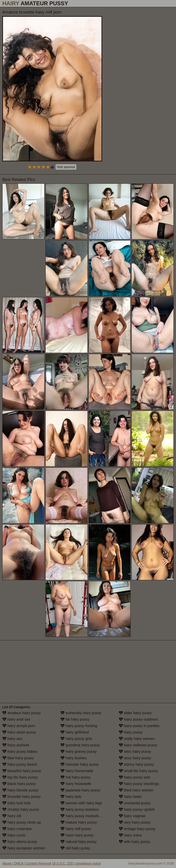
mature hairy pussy (79, 822)
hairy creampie (17, 829)
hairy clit (12, 816)
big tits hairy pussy (20, 777)
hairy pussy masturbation (84, 816)
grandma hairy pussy (80, 745)
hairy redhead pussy (138, 745)
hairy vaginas (132, 816)
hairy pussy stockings (139, 784)
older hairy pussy (135, 713)
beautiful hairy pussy (22, 771)
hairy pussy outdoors (138, 719)
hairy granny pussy (79, 752)
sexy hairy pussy (135, 758)
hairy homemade (77, 771)
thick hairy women (136, 790)
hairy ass (12, 739)
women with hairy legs (81, 803)
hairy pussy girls (76, 739)
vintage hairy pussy (137, 829)
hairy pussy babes (20, 752)
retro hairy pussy (135, 752)
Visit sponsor (66, 167)
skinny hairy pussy (136, 764)
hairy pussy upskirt (137, 809)
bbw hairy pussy (18, 758)
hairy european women (24, 848)
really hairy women (137, 739)
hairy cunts (14, 835)
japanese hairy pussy (80, 790)
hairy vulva (130, 835)
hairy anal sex (16, 719)
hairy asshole (16, 745)
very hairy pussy (135, 822)
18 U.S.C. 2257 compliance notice (76, 863)
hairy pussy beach (20, 764)
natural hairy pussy (79, 842)
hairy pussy (131, 732)
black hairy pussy (19, 784)
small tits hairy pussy (138, 771)
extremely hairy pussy (81, 713)
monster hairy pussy (80, 764)
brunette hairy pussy (22, 797)
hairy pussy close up (22, 822)
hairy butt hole (16, 803)
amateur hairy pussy (22, 713)
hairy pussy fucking (79, 726)
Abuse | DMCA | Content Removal (27, 863)
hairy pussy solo (135, 777)
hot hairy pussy (75, 777)
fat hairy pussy (75, 719)
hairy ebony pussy (20, 842)
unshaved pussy (135, 803)
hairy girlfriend (75, 732)
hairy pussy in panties (139, 726)
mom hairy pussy (77, 835)
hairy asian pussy (19, 732)
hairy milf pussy (76, 829)
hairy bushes (73, 758)
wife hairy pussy (134, 842)
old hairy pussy (75, 848)
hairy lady (71, 797)
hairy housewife (76, 784)
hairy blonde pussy (20, 790)
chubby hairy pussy (21, 809)
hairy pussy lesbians (80, 809)
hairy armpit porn (19, 726)
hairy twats (130, 797)
